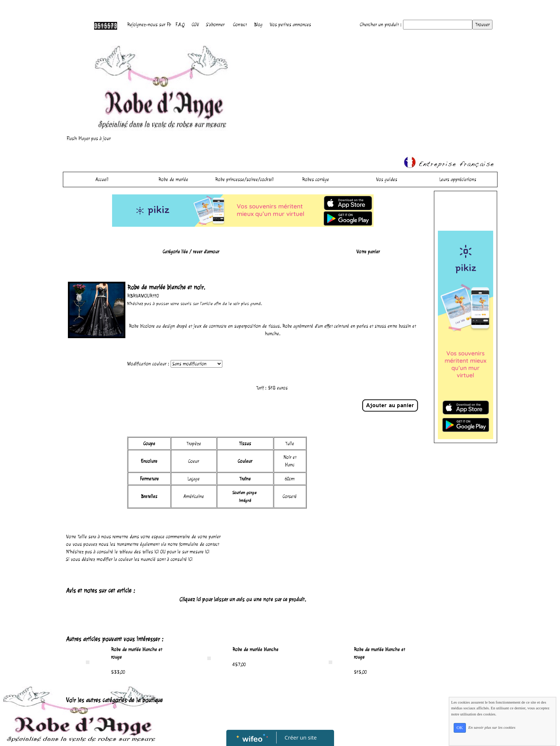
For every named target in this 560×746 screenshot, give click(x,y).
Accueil (102, 179)
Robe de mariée (173, 179)
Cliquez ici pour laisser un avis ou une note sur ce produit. (243, 600)
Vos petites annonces (290, 25)
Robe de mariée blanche (255, 650)
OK (460, 728)
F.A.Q (180, 25)
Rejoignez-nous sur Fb (149, 25)
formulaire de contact (199, 544)
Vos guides (387, 179)
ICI (157, 552)
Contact (240, 25)
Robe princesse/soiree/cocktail (244, 179)
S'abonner (215, 25)
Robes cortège (316, 179)
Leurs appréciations (458, 179)
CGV (195, 25)
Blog (258, 25)
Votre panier (368, 252)
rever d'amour (206, 252)
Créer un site (300, 737)
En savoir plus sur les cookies (492, 727)
